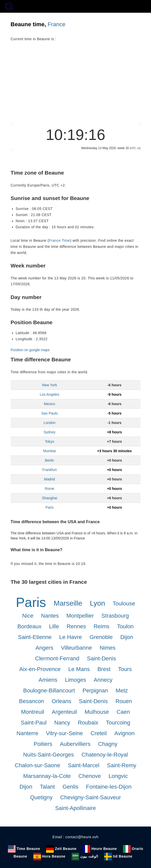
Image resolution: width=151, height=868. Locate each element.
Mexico (49, 404)
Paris (50, 507)
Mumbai (50, 451)
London (50, 423)
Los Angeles (49, 394)
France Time (59, 240)
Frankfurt (49, 470)
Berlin (50, 460)
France (57, 24)
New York (50, 385)
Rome (50, 489)
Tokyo (50, 442)
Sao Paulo (50, 413)
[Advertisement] (75, 86)
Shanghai (50, 498)
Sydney (50, 432)
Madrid (50, 479)
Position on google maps (30, 350)
